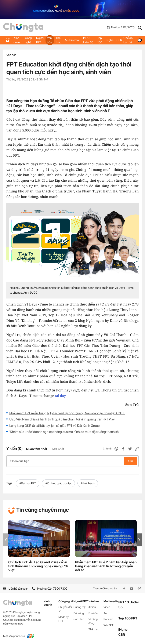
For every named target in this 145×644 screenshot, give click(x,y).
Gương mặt (80, 606)
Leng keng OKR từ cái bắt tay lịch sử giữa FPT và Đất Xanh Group (55, 426)
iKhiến (92, 606)
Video (107, 606)
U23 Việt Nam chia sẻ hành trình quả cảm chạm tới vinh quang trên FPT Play (62, 419)
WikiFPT (108, 625)
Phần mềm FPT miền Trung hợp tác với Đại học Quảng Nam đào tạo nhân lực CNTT (67, 413)
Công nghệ (28, 40)
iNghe (110, 40)
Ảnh (106, 613)
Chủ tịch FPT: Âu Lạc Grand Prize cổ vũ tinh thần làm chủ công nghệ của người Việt (38, 566)
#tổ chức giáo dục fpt (58, 483)
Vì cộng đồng (93, 621)
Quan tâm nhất (37, 449)
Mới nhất (58, 449)
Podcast (108, 619)
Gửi (130, 461)
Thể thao (58, 40)
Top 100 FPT (128, 618)
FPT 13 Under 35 (88, 40)
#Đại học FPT (28, 483)
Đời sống (79, 613)
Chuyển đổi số (65, 608)
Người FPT (40, 40)
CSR (119, 40)
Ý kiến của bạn (72, 461)
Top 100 (100, 40)
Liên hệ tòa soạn (16, 588)
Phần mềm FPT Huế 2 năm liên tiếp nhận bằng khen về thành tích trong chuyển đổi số (106, 566)
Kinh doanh (17, 40)
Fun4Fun (94, 613)
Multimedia (72, 40)
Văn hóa (49, 40)
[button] (139, 539)
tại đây (60, 396)
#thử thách (88, 483)
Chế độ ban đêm (133, 40)
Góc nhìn (79, 619)
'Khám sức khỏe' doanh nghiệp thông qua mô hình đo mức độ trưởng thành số (64, 432)
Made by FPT (64, 619)
